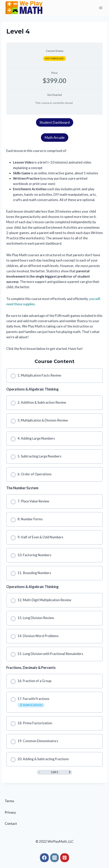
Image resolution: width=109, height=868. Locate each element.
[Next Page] (70, 772)
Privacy (10, 812)
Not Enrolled (54, 58)
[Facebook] (44, 858)
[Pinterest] (65, 858)
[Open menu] (101, 8)
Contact (11, 824)
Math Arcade (55, 137)
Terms (9, 801)
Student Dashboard (55, 122)
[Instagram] (55, 858)
